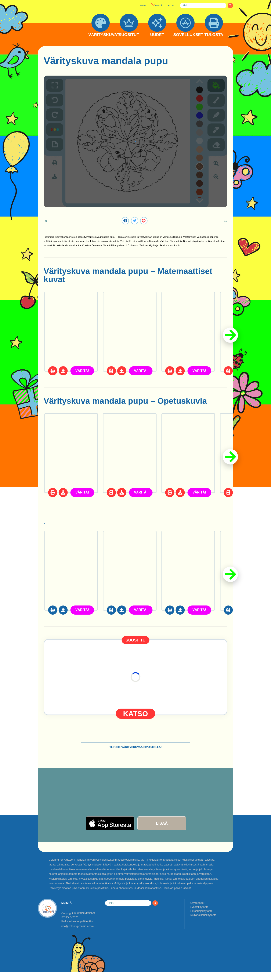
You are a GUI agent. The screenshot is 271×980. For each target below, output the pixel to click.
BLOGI (171, 6)
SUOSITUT (129, 35)
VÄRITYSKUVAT (100, 35)
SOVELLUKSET (186, 35)
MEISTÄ (158, 6)
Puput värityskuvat (81, 523)
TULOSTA (214, 35)
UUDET (157, 35)
